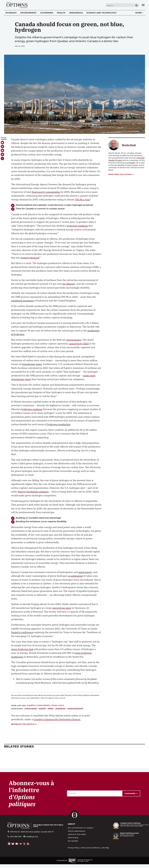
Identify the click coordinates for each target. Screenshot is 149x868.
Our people (73, 841)
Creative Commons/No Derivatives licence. (57, 719)
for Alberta (68, 284)
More (139, 13)
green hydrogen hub (22, 649)
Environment (28, 13)
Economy (11, 13)
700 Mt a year (82, 199)
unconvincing (74, 340)
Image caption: (143, 130)
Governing (47, 13)
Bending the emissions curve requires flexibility (41, 521)
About (71, 824)
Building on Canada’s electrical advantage (38, 518)
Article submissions (76, 831)
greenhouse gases (32, 364)
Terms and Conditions (91, 848)
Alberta (31, 705)
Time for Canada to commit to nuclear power (40, 209)
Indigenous (76, 13)
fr (143, 5)
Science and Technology (102, 13)
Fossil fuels (58, 705)
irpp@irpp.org (32, 837)
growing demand (30, 258)
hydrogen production (59, 424)
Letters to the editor (77, 834)
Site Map (105, 848)
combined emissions (22, 301)
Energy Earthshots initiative (33, 492)
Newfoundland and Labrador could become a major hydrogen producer (55, 205)
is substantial (75, 576)
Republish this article (24, 724)
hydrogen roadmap (77, 226)
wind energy (85, 572)
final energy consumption (46, 192)
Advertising (73, 838)
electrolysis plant (62, 608)
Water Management (75, 709)
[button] (2, 146)
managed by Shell (79, 344)
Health (61, 13)
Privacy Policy (74, 848)
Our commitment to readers (81, 828)
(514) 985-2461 (16, 837)
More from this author (121, 174)
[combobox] (120, 6)
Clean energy (43, 705)
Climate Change (31, 709)
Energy (51, 709)
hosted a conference (22, 632)
